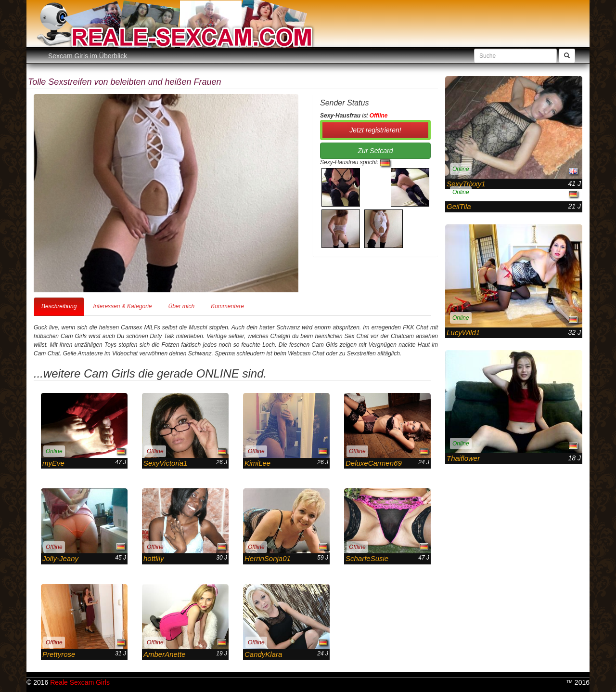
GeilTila (459, 206)
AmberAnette (165, 654)
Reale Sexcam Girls (80, 682)
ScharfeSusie (367, 558)
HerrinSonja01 (268, 558)
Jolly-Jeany (60, 558)
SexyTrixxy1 (466, 184)
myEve (53, 463)
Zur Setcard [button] (375, 151)
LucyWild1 (463, 333)
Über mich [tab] (181, 306)
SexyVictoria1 (165, 463)
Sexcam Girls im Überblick (88, 56)
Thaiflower (463, 458)
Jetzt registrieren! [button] (375, 130)
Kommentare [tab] (227, 306)
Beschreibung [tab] (59, 306)
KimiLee (257, 463)
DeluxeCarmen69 (374, 463)
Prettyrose (59, 654)
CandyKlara (263, 654)
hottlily (154, 558)
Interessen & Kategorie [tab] (122, 306)
